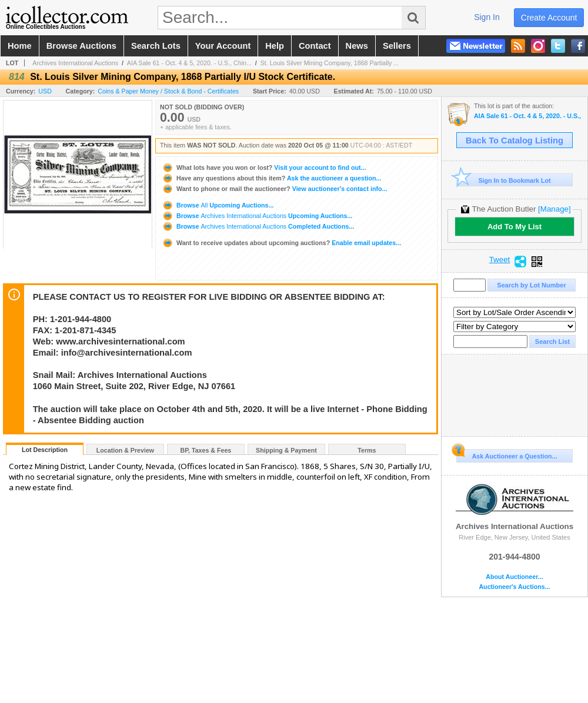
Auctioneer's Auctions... (514, 587)
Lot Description (45, 450)
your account (223, 46)
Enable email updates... (281, 243)
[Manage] (554, 209)
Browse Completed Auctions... (258, 226)
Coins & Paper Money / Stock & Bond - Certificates (168, 91)
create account (549, 18)
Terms (367, 450)
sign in (487, 17)
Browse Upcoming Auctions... (218, 205)
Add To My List (514, 227)
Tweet (500, 260)
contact (315, 46)
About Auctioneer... (514, 577)
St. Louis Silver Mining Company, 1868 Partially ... (330, 63)
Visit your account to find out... (264, 168)
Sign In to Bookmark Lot (504, 180)
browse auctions (81, 46)
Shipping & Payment (286, 450)
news (357, 46)
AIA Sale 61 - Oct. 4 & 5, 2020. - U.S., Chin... (189, 63)
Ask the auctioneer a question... (271, 178)
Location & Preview (125, 450)
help (275, 46)
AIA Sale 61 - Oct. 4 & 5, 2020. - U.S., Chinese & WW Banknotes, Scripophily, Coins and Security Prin (528, 116)
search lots (156, 46)
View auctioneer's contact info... (274, 189)
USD (45, 91)
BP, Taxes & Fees (206, 450)
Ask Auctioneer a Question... (507, 454)
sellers (397, 46)
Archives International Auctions (75, 63)
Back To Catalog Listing (514, 140)
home (20, 46)
